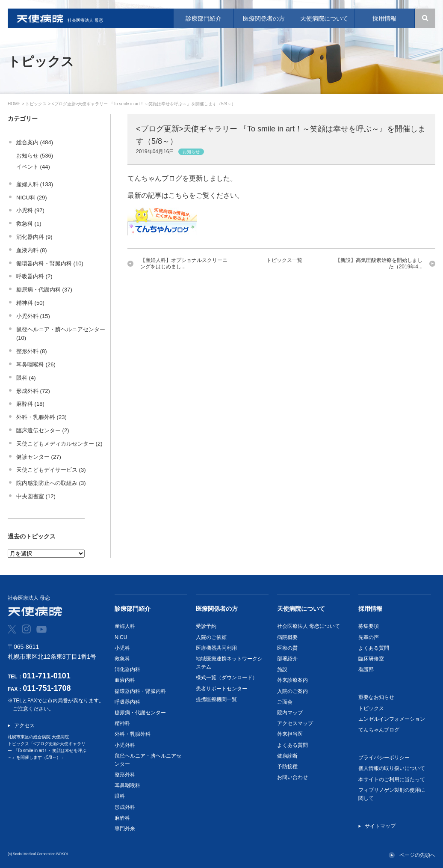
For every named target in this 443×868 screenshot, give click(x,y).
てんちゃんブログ (379, 730)
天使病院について (301, 609)
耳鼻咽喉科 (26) (36, 364)
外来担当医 (290, 734)
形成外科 (125, 807)
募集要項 (369, 626)
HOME (14, 104)
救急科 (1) (29, 224)
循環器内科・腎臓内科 (140, 691)
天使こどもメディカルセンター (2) (59, 444)
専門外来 (125, 829)
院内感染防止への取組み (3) (51, 483)
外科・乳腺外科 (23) (41, 417)
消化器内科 (127, 669)
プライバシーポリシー (384, 758)
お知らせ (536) (35, 156)
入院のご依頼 (211, 637)
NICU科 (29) (32, 198)
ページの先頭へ (417, 855)
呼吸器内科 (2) (34, 276)
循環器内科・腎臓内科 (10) (50, 263)
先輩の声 (369, 637)
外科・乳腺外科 (133, 734)
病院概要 (287, 637)
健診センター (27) (39, 457)
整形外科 (125, 775)
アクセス (24, 725)
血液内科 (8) (32, 250)
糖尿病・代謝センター (140, 713)
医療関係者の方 (217, 609)
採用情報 (370, 609)
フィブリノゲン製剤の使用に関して (392, 794)
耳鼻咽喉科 (127, 785)
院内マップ (290, 713)
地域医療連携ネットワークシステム (229, 663)
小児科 (122, 648)
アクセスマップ (295, 723)
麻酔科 (122, 818)
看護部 (366, 669)
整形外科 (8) (32, 351)
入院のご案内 (292, 691)
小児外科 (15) (33, 316)
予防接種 (287, 767)
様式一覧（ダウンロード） (227, 678)
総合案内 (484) (35, 142)
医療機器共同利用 (216, 648)
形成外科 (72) (33, 391)
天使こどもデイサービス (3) (51, 470)
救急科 (122, 659)
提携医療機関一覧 (216, 699)
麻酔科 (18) (30, 404)
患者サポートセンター (221, 689)
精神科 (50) (30, 303)
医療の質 (287, 648)
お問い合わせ (292, 777)
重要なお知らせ (376, 697)
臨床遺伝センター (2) (43, 430)
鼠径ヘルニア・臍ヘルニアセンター (148, 760)
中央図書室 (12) (36, 496)
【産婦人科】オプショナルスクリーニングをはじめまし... (184, 263)
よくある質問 (292, 745)
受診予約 (206, 626)
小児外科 (125, 745)
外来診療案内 (292, 680)
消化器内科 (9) (34, 237)
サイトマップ (380, 826)
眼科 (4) (26, 378)
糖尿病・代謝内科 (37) (44, 290)
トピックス (36, 104)
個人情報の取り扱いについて (392, 768)
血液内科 (125, 680)
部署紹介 (287, 659)
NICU (121, 637)
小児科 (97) (30, 210)
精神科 (122, 723)
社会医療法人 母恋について (309, 626)
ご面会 (285, 702)
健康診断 (287, 756)
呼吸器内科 (127, 702)
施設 (282, 669)
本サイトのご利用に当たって (392, 779)
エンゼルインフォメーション (392, 719)
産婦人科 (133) (35, 184)
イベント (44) (33, 167)
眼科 (120, 796)
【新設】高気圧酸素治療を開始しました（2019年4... (379, 263)
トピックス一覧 (284, 260)
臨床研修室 (371, 659)
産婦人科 (125, 626)
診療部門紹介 (133, 609)
